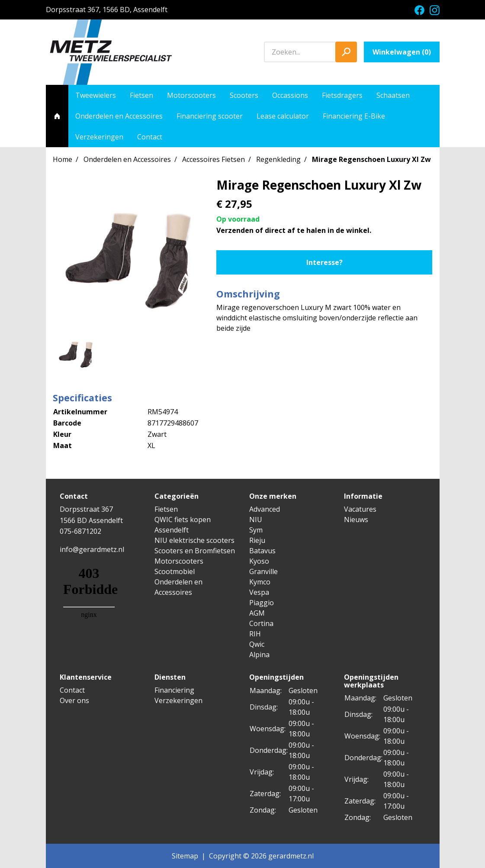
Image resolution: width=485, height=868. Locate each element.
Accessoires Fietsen (214, 159)
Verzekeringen (99, 137)
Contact (150, 137)
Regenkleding (278, 159)
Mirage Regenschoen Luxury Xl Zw (371, 159)
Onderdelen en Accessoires (119, 116)
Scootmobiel (175, 571)
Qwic (257, 644)
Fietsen (141, 95)
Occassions (290, 95)
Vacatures (360, 509)
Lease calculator (283, 116)
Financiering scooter (210, 116)
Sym (256, 530)
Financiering (174, 690)
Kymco (260, 582)
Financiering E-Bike (354, 116)
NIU (256, 520)
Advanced (265, 509)
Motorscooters (191, 95)
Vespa (259, 592)
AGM (257, 613)
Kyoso (259, 561)
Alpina (259, 655)
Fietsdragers (342, 95)
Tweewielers (96, 95)
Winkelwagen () (402, 52)
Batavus (262, 551)
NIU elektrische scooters (194, 540)
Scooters (244, 95)
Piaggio (262, 603)
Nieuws (356, 520)
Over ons (74, 700)
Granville (263, 571)
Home (63, 159)
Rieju (257, 540)
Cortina (261, 623)
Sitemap (185, 856)
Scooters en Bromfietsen (195, 551)
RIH (255, 634)
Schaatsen (393, 95)
